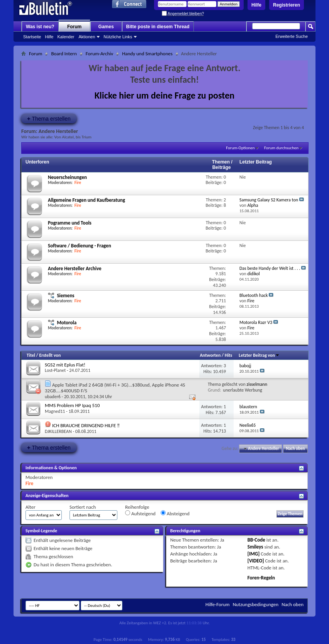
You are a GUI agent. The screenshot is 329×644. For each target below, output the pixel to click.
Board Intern (64, 54)
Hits (228, 355)
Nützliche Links (118, 37)
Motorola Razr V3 (256, 322)
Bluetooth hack (254, 295)
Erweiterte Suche (292, 36)
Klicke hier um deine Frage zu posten (165, 95)
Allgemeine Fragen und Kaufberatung (86, 200)
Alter (31, 507)
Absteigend (175, 513)
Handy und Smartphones (147, 54)
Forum (74, 27)
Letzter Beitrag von (259, 355)
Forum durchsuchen (281, 148)
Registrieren (287, 5)
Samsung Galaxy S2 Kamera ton (269, 200)
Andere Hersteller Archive (75, 268)
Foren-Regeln (261, 578)
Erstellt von (50, 355)
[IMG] (254, 554)
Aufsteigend (140, 513)
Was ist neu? (40, 27)
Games (106, 27)
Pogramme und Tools (70, 223)
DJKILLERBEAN (58, 431)
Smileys (255, 547)
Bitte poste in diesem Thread (158, 27)
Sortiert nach (83, 507)
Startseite (32, 37)
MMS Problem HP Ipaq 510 (72, 405)
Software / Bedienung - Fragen (80, 246)
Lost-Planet (55, 370)
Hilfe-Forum (218, 604)
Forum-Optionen (240, 148)
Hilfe (256, 5)
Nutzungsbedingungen (256, 604)
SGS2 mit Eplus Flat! (65, 365)
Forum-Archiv (99, 54)
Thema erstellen (49, 118)
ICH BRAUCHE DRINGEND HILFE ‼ (86, 425)
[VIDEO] (256, 561)
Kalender (66, 37)
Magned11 (55, 411)
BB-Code (256, 540)
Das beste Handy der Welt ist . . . (270, 268)
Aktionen (87, 37)
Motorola (67, 323)
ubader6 (53, 397)
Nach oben (295, 449)
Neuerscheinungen (67, 177)
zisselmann (257, 384)
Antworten (210, 355)
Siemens (65, 296)
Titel (31, 355)
